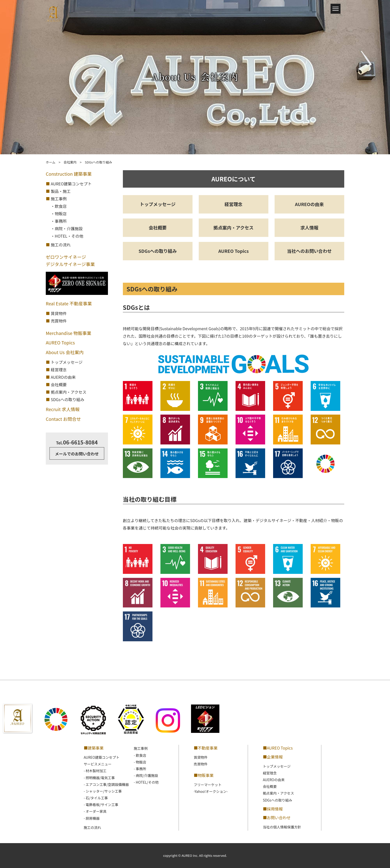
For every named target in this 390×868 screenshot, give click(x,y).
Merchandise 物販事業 (69, 333)
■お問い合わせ (277, 817)
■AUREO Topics (278, 748)
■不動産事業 (206, 748)
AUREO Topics (234, 251)
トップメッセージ (158, 204)
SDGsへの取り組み (158, 251)
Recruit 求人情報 (63, 409)
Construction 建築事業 (69, 174)
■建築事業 (94, 748)
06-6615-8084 (77, 442)
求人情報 (309, 227)
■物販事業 (204, 775)
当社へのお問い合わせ (309, 251)
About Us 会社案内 (65, 352)
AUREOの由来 (309, 204)
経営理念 (234, 204)
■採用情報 (273, 809)
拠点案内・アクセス (233, 227)
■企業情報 (273, 757)
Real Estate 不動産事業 (69, 303)
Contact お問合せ (63, 419)
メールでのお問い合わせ (77, 454)
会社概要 (158, 227)
